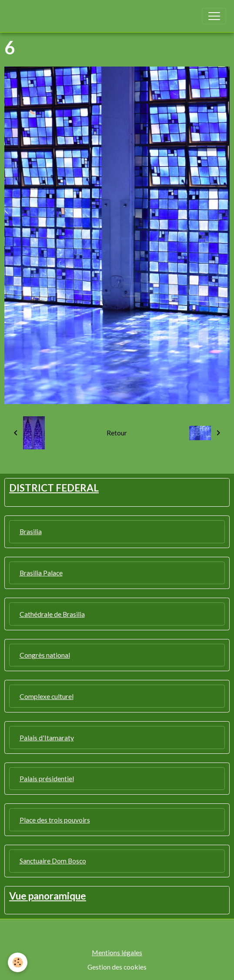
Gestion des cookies (117, 967)
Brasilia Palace (41, 573)
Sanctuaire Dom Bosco (53, 861)
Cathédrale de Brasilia (52, 614)
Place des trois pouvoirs (55, 820)
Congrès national (45, 655)
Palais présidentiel (47, 778)
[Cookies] (18, 962)
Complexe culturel (47, 696)
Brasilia (31, 531)
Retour (117, 433)
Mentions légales (117, 952)
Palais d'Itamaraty (47, 738)
